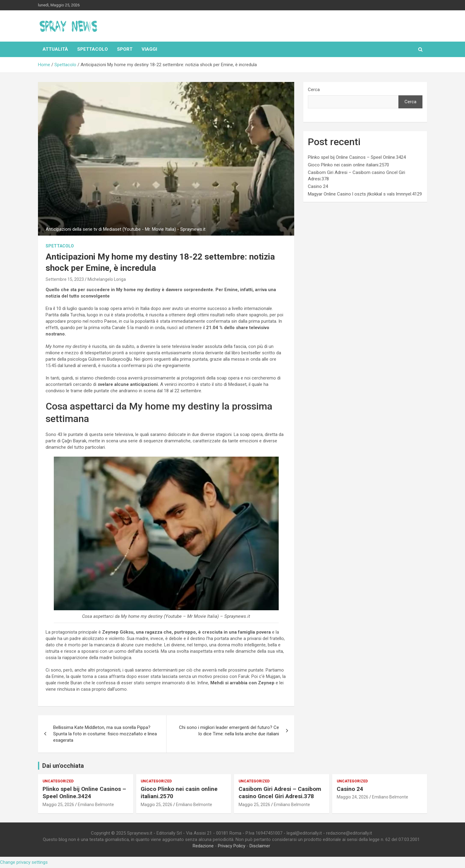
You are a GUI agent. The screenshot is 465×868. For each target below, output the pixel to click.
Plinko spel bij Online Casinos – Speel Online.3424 (357, 157)
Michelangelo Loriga (107, 279)
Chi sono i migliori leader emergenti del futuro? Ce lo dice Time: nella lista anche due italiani (229, 731)
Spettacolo (93, 49)
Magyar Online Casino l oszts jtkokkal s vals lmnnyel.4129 (365, 194)
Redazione (203, 846)
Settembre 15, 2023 (65, 279)
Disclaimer (260, 846)
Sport (125, 49)
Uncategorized (58, 781)
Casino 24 (318, 186)
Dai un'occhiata (63, 766)
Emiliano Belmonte (96, 805)
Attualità (55, 49)
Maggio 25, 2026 (58, 805)
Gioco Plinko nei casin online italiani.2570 (348, 165)
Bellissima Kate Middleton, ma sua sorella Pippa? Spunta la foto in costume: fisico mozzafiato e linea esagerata (105, 734)
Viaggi (149, 49)
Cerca (314, 90)
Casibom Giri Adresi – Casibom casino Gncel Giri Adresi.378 (280, 793)
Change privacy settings (24, 862)
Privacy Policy (232, 846)
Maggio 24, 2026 (353, 797)
